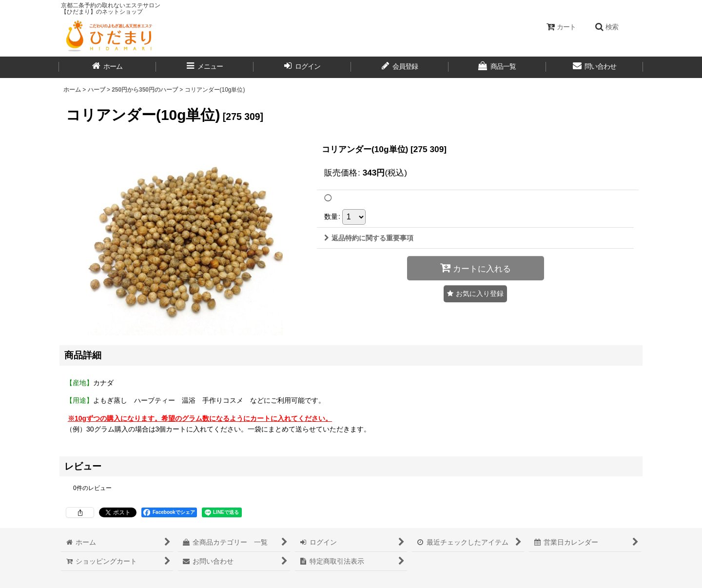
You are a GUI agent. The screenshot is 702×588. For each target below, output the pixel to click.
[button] (606, 27)
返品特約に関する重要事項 (369, 238)
